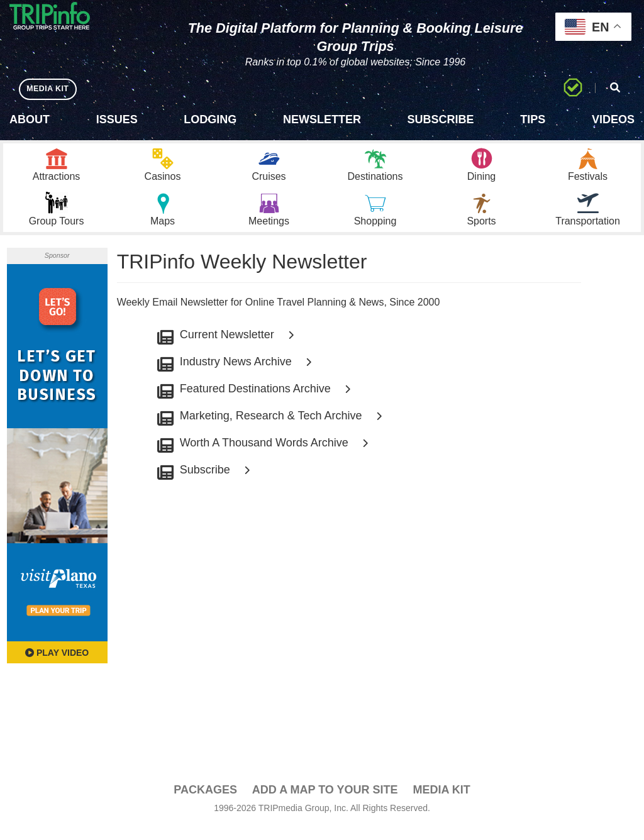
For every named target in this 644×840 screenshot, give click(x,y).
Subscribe (441, 119)
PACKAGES (205, 803)
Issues (117, 119)
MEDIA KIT (51, 88)
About (30, 119)
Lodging (210, 119)
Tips (533, 119)
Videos (613, 119)
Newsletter (322, 119)
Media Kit (441, 803)
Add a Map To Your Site (325, 803)
